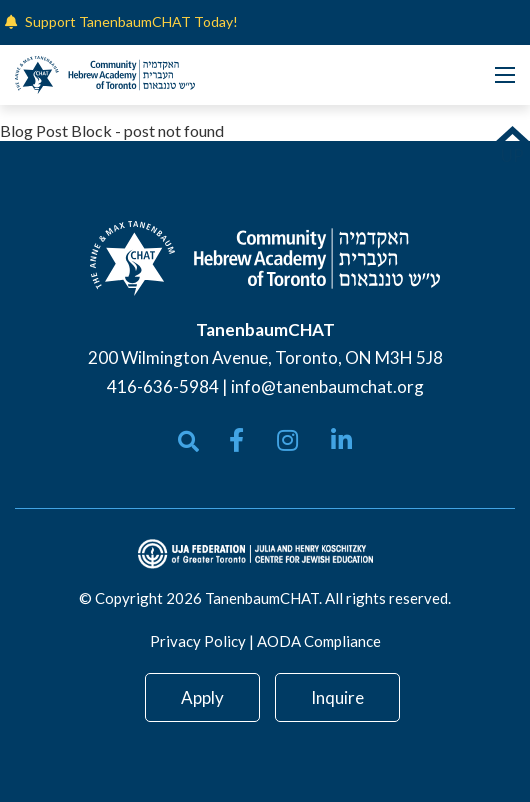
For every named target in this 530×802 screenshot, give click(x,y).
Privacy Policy (198, 641)
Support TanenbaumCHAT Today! (131, 21)
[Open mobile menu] (505, 75)
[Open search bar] (188, 441)
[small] (236, 440)
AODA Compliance (319, 641)
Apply (202, 697)
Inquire (337, 697)
